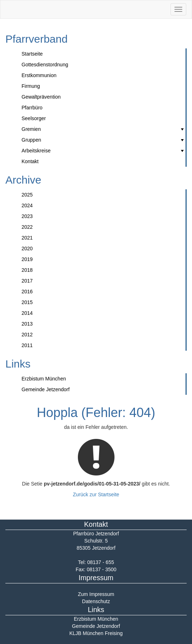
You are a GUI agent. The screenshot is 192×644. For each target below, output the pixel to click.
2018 (27, 270)
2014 (27, 313)
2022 (27, 227)
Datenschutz (96, 601)
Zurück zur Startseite (96, 494)
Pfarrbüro (32, 108)
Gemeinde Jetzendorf (46, 389)
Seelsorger (34, 118)
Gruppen (104, 140)
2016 (27, 292)
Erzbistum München (44, 379)
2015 (27, 302)
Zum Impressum (96, 594)
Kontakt (30, 161)
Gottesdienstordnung (45, 65)
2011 (27, 345)
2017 (27, 281)
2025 (27, 195)
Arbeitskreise (104, 151)
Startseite (32, 54)
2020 (27, 248)
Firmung (31, 86)
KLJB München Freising (96, 633)
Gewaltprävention (41, 97)
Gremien (104, 129)
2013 (27, 324)
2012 (27, 335)
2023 (27, 216)
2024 (27, 205)
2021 (27, 238)
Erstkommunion (39, 75)
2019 (27, 259)
